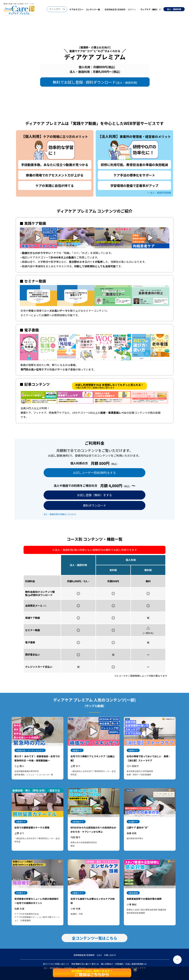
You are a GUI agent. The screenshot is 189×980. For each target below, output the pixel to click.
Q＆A (99, 955)
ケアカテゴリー (76, 9)
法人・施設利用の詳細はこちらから (60, 514)
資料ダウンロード (94, 505)
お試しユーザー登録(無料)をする (94, 473)
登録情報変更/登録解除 (115, 9)
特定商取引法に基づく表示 (84, 964)
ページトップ (177, 960)
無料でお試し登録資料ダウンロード (95, 82)
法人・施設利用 (174, 9)
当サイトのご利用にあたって (56, 964)
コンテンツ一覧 (93, 9)
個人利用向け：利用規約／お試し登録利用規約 (122, 964)
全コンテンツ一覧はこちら (94, 938)
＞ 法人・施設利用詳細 (159, 192)
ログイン (132, 9)
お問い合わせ (110, 955)
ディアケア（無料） (150, 9)
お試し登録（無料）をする (94, 495)
